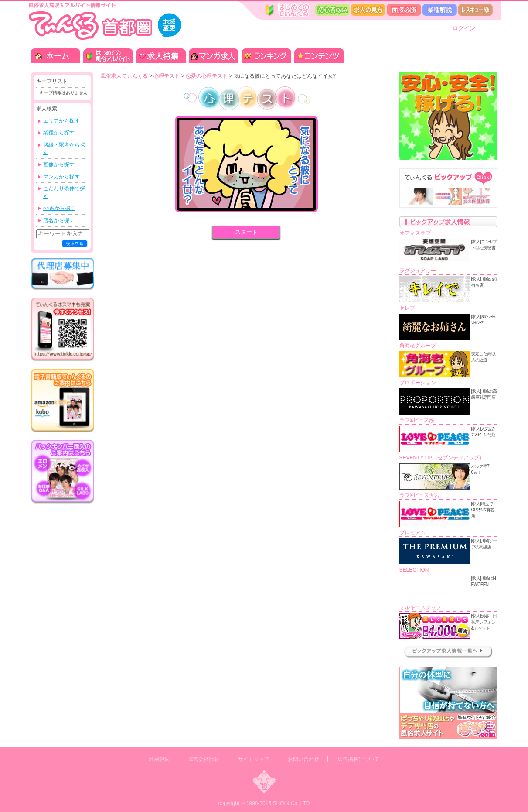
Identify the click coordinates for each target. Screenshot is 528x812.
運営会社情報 (204, 759)
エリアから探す (61, 121)
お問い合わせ (303, 759)
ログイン (464, 28)
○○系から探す (60, 208)
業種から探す (59, 133)
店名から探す (59, 220)
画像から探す (59, 164)
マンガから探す (61, 177)
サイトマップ (254, 759)
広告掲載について (358, 759)
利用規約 (159, 759)
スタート (246, 232)
